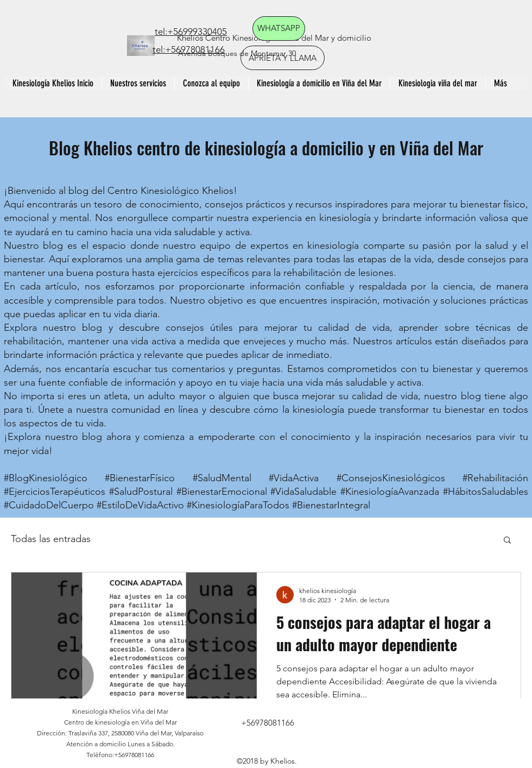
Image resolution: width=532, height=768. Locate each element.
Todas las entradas (51, 539)
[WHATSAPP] (279, 29)
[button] (507, 541)
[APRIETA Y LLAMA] (283, 58)
